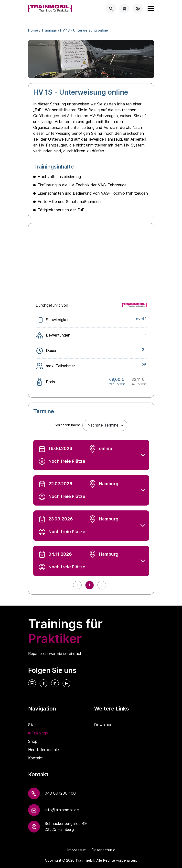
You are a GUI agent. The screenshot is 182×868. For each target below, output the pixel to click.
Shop (33, 741)
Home (33, 30)
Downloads (104, 725)
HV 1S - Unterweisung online (84, 30)
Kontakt (35, 758)
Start (33, 725)
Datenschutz (103, 850)
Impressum (77, 850)
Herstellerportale (43, 750)
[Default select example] (105, 425)
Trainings (49, 30)
